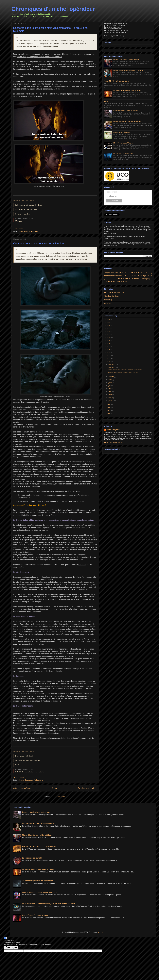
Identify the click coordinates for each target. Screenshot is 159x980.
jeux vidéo (130, 276)
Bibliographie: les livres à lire (114, 292)
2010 (109, 362)
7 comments (18, 229)
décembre (112, 364)
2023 (109, 328)
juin (110, 386)
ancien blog (108, 300)
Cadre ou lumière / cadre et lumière (125, 111)
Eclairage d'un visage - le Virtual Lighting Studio (130, 70)
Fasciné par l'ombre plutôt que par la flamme (40, 847)
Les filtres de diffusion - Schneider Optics (38, 824)
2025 (109, 322)
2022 (109, 331)
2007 (109, 411)
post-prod (144, 276)
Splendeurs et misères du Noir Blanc (29, 205)
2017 (109, 347)
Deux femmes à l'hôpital (24, 756)
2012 (109, 356)
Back (106, 101)
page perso (108, 303)
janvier (111, 401)
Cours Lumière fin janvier (122, 132)
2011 (109, 359)
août (110, 380)
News (137, 276)
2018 (109, 343)
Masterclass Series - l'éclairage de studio (127, 121)
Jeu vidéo (124, 276)
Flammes (19, 221)
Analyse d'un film (111, 273)
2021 (109, 334)
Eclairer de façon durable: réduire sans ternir (40, 892)
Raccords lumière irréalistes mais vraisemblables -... (126, 370)
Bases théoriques (26, 780)
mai (110, 389)
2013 (109, 352)
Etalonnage (149, 273)
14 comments (19, 777)
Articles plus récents (23, 788)
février (111, 398)
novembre (112, 367)
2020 (109, 337)
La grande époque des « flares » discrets (127, 90)
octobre (111, 377)
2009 (109, 405)
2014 (109, 349)
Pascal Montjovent (113, 430)
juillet (111, 383)
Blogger (100, 932)
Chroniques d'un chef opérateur (53, 9)
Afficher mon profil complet (113, 442)
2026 (109, 319)
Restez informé (112, 192)
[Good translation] (8, 948)
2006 (109, 414)
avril (110, 392)
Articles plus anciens (88, 788)
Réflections (34, 231)
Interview (117, 276)
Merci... (18, 765)
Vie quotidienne (122, 282)
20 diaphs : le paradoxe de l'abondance (38, 881)
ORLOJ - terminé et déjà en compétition (30, 772)
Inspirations (24, 231)
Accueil (55, 788)
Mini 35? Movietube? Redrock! (124, 143)
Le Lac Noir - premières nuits (123, 154)
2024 (109, 325)
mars (110, 395)
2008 (109, 408)
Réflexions (136, 279)
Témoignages (147, 279)
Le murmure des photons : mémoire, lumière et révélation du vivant (48, 904)
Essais (143, 273)
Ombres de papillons (23, 214)
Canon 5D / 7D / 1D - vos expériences (117, 81)
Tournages (110, 282)
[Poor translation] (15, 948)
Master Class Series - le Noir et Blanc (126, 60)
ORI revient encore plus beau (26, 209)
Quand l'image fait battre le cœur (35, 915)
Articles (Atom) (61, 797)
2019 (109, 340)
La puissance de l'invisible (32, 858)
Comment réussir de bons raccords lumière (39, 243)
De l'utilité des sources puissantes (28, 760)
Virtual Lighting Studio (112, 296)
